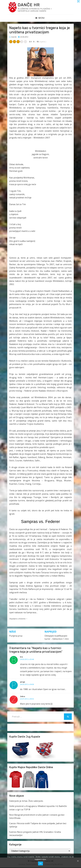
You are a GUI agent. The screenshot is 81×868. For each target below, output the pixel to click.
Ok (40, 864)
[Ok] (78, 861)
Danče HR (30, 5)
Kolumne (22, 619)
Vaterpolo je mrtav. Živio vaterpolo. (26, 801)
